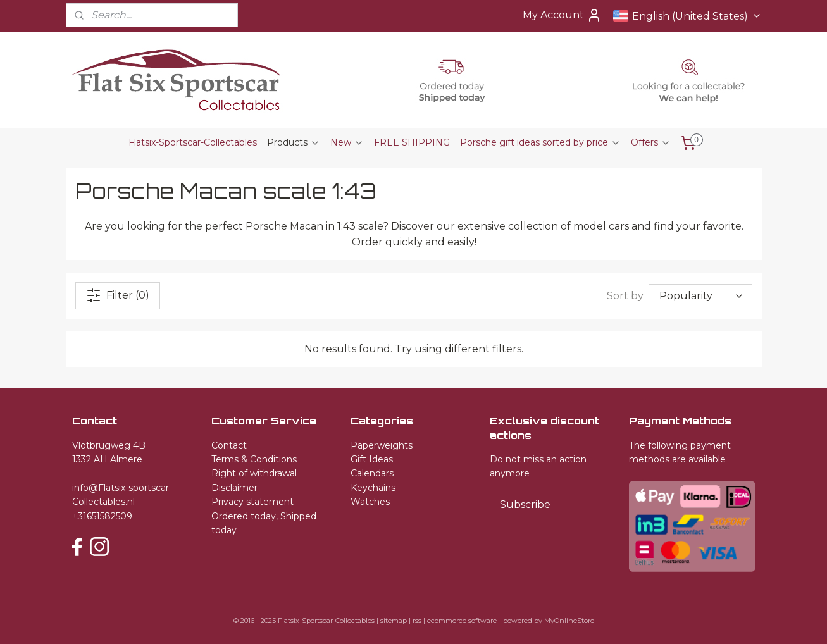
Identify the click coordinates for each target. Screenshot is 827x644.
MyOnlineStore (569, 621)
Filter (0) (118, 295)
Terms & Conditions (254, 459)
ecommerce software (462, 621)
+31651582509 (102, 516)
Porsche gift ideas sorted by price (540, 142)
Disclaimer (234, 488)
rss (417, 621)
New (347, 142)
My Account (562, 15)
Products (294, 142)
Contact (229, 445)
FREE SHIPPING (412, 142)
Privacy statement (252, 502)
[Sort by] (700, 296)
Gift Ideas (372, 459)
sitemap (394, 621)
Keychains (373, 488)
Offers (651, 142)
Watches (370, 502)
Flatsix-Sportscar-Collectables (193, 142)
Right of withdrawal (254, 473)
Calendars (372, 473)
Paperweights (382, 445)
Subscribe (525, 505)
